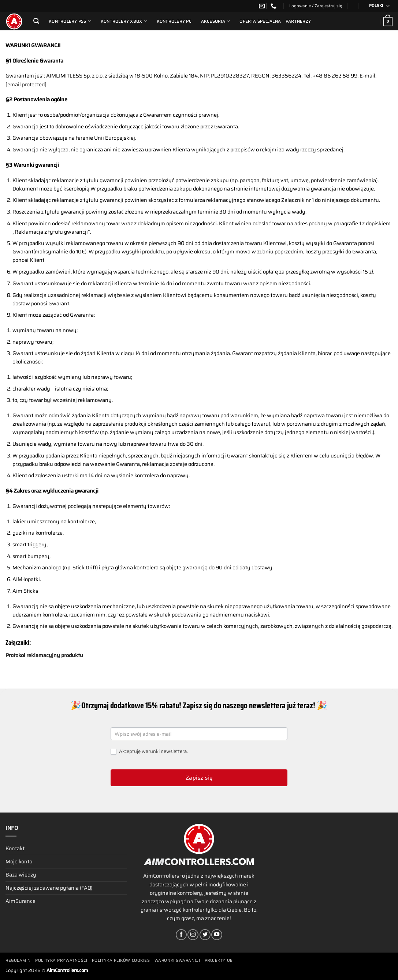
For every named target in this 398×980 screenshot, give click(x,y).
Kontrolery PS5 (70, 21)
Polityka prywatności (61, 960)
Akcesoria (216, 21)
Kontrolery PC (174, 21)
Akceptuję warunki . (149, 752)
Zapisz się (199, 778)
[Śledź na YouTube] (217, 935)
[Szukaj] (36, 21)
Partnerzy (298, 21)
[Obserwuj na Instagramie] (193, 935)
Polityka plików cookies (121, 960)
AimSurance (21, 901)
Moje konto (19, 862)
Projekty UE (219, 960)
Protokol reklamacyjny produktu (44, 655)
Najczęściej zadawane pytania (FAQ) (49, 888)
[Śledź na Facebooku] (181, 935)
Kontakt (15, 848)
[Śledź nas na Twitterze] (205, 935)
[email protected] (26, 84)
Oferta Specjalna (260, 21)
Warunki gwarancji (177, 960)
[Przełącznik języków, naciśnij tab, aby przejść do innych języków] (377, 6)
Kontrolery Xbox (124, 21)
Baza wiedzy (21, 875)
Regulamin (18, 960)
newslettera (174, 751)
